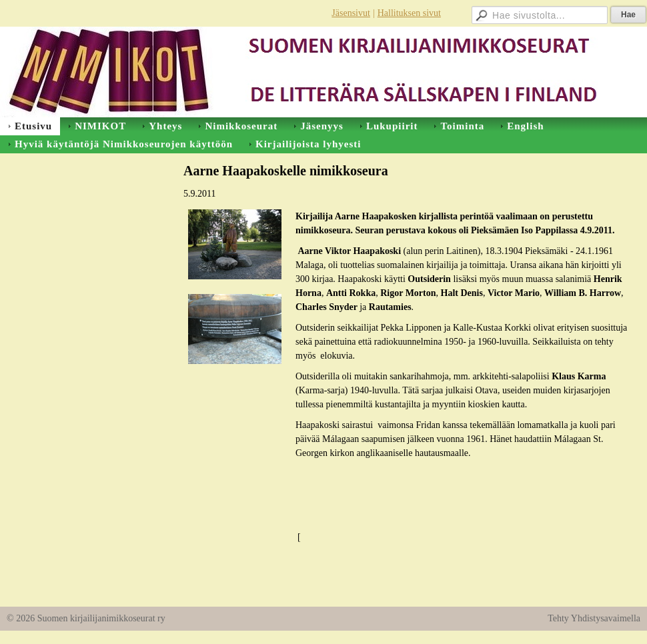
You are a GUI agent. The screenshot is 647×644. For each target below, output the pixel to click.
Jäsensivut (351, 13)
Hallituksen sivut (409, 13)
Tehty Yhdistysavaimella (594, 618)
